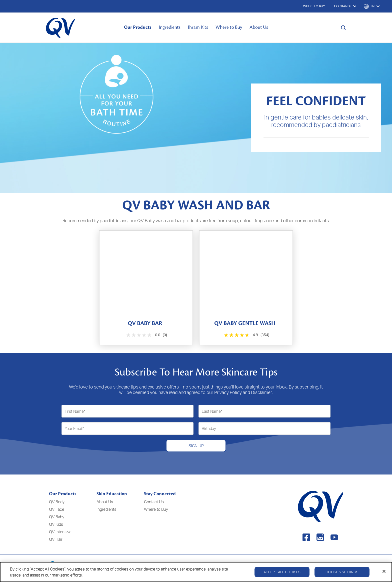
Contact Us (154, 502)
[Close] (384, 575)
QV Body (57, 502)
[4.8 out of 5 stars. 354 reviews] (246, 335)
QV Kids (56, 524)
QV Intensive (60, 532)
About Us (259, 27)
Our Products (138, 27)
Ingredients (170, 27)
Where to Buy (229, 27)
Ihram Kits (198, 27)
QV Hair (56, 539)
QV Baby (57, 517)
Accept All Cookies (282, 576)
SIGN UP (196, 446)
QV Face (57, 509)
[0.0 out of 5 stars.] (146, 335)
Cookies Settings (342, 576)
